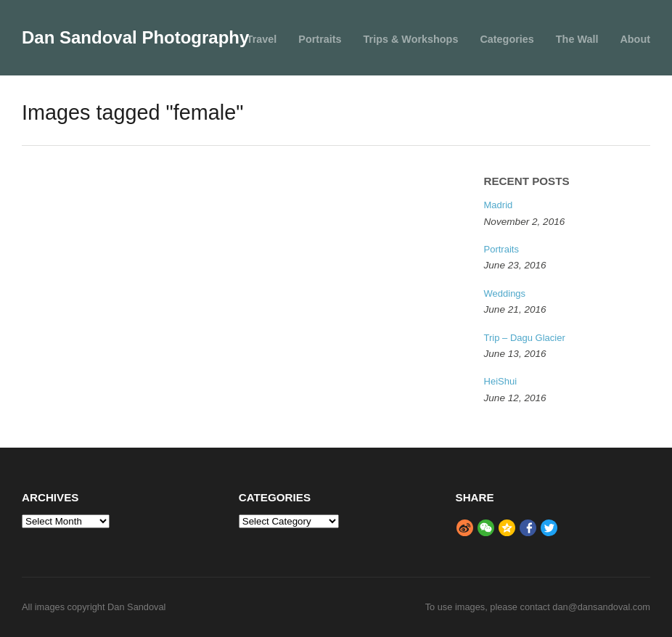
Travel (262, 39)
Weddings (505, 293)
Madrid (499, 205)
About (635, 39)
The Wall (577, 39)
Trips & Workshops (411, 39)
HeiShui (501, 381)
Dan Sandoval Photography (135, 37)
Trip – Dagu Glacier (525, 338)
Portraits (320, 39)
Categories (507, 39)
